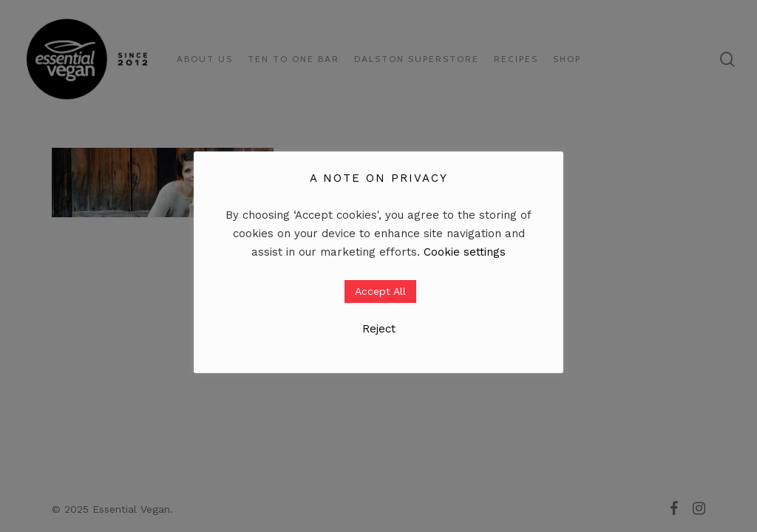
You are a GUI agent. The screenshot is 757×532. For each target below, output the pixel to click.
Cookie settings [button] (465, 252)
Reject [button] (379, 329)
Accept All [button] (380, 291)
